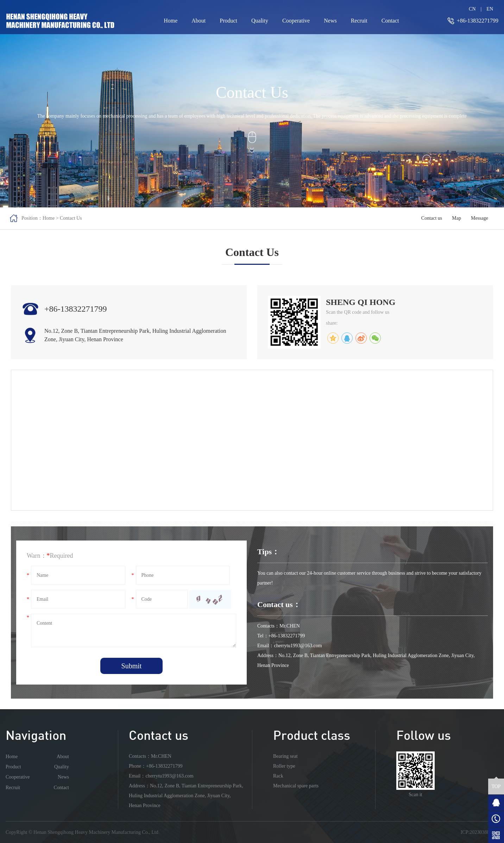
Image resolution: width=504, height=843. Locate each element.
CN (472, 9)
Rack (278, 776)
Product (228, 21)
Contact (390, 21)
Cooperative (296, 21)
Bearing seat (285, 756)
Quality (260, 21)
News (330, 21)
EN (490, 9)
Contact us (432, 218)
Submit (132, 666)
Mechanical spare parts (296, 786)
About (199, 21)
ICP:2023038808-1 (480, 832)
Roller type (284, 766)
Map (456, 218)
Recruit (359, 21)
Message (480, 218)
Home (171, 21)
